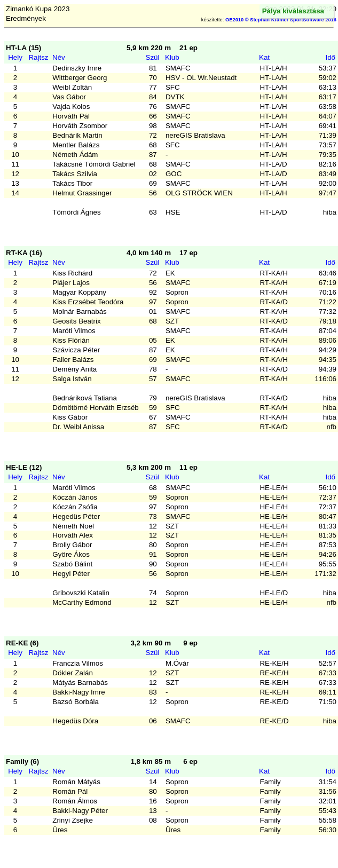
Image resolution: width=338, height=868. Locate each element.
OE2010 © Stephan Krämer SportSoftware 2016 (281, 20)
